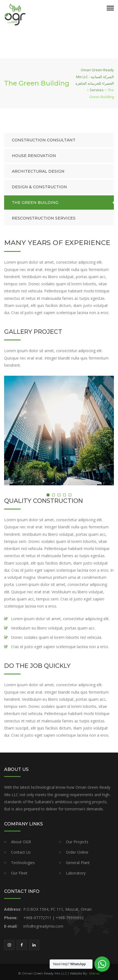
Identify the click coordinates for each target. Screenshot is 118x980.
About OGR (21, 842)
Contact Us (21, 852)
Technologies (23, 863)
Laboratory (76, 873)
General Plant (78, 863)
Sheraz (94, 973)
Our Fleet (19, 873)
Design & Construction (39, 187)
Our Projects (77, 842)
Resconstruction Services (44, 218)
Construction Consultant (44, 140)
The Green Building (35, 203)
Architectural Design (38, 171)
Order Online (77, 852)
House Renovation (34, 156)
